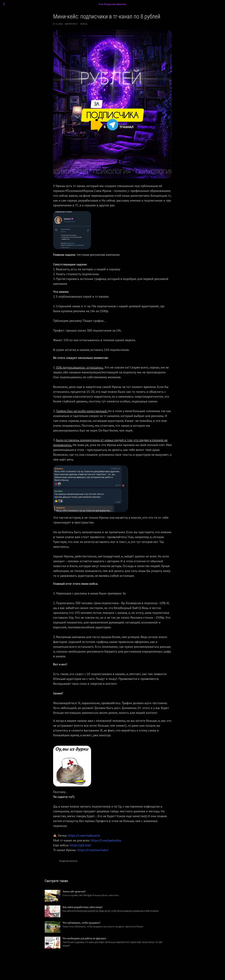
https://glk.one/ (80, 847)
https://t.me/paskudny (106, 842)
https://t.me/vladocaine (84, 837)
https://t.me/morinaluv (93, 852)
